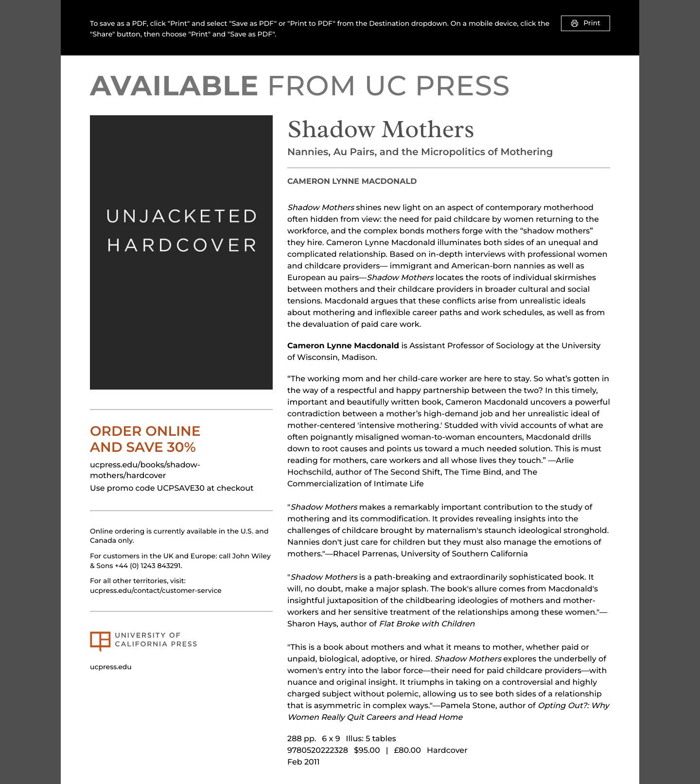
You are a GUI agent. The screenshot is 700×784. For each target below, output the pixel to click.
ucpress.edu (111, 667)
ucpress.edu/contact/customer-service (156, 590)
